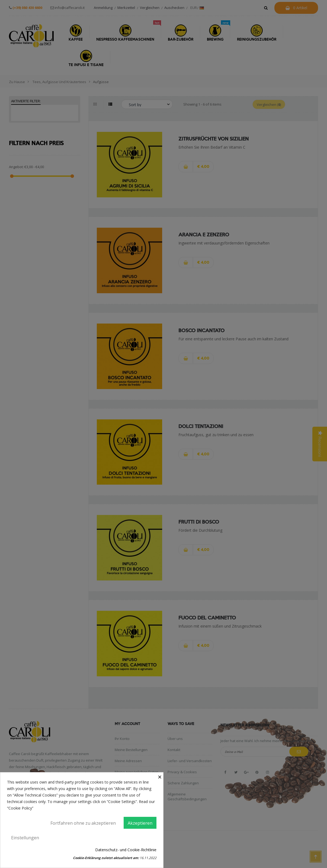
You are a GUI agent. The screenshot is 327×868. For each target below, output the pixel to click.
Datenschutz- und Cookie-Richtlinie (126, 850)
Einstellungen (25, 838)
